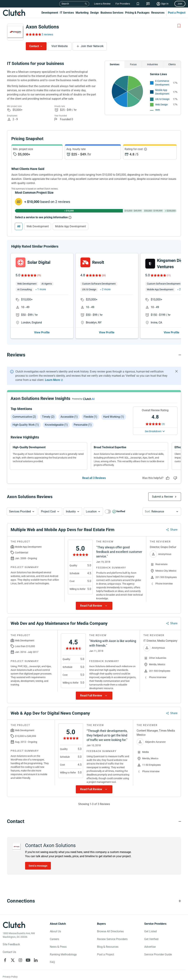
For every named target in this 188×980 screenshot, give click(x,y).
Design (95, 13)
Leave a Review (102, 4)
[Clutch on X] (13, 960)
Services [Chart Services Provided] (115, 64)
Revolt (98, 262)
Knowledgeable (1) (56, 425)
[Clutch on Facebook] (5, 960)
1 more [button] (42, 289)
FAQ (52, 962)
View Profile (42, 332)
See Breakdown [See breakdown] (153, 431)
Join (180, 4)
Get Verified (151, 939)
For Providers (123, 4)
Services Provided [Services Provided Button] (20, 512)
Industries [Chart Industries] (152, 64)
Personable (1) (83, 425)
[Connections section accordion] (94, 901)
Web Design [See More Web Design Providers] (162, 105)
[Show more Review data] (94, 606)
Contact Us (9, 952)
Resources (158, 13)
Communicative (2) (24, 417)
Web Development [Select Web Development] (38, 226)
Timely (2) (48, 417)
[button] (22, 512)
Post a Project (177, 13)
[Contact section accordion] (94, 822)
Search (65, 4)
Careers (54, 939)
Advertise (150, 947)
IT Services (67, 13)
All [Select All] (19, 226)
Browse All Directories (110, 932)
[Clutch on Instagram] (20, 960)
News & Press (58, 947)
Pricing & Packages (137, 13)
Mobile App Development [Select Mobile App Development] (70, 226)
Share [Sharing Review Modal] (174, 530)
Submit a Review (162, 497)
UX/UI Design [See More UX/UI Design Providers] (162, 99)
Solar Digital (39, 262)
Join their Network (92, 46)
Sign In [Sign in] (165, 4)
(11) (169, 275)
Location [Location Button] (91, 512)
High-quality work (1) (26, 425)
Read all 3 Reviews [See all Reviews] (94, 478)
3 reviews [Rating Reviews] (47, 34)
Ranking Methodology (63, 955)
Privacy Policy (10, 977)
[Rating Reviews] (33, 34)
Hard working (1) (114, 417)
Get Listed (150, 932)
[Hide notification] (177, 371)
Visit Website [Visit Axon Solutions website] (60, 46)
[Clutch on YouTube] (28, 960)
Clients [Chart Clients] (172, 64)
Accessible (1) (69, 417)
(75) (39, 275)
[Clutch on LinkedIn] (36, 960)
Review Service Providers (112, 939)
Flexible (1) (90, 417)
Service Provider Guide (158, 955)
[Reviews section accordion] (94, 355)
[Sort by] (162, 512)
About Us (55, 932)
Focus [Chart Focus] (133, 64)
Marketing (82, 13)
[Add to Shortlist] (179, 26)
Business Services (112, 13)
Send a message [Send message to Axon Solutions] (38, 866)
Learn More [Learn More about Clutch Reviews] (52, 380)
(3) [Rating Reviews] (163, 424)
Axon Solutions (42, 27)
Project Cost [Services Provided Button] (48, 512)
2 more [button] (106, 289)
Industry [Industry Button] (71, 512)
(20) (104, 275)
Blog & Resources (108, 947)
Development (50, 13)
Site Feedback (11, 944)
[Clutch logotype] (14, 925)
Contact (34, 46)
